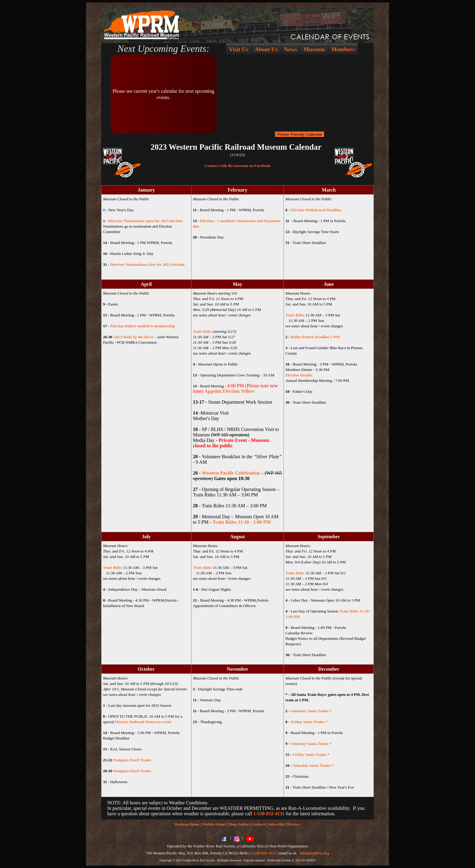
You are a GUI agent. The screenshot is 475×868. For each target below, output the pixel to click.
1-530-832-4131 (269, 814)
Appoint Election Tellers (229, 391)
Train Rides (203, 331)
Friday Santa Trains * (309, 722)
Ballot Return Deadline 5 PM (315, 337)
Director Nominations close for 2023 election (147, 264)
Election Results (299, 375)
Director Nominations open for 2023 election (145, 221)
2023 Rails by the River (134, 337)
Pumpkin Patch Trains (132, 760)
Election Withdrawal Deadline (316, 210)
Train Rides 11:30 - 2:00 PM (242, 522)
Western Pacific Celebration (231, 473)
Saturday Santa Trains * (311, 711)
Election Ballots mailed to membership (143, 326)
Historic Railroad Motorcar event (143, 722)
